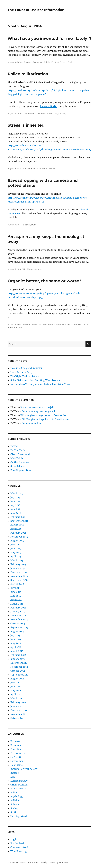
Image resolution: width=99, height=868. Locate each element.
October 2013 (18, 623)
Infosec (14, 773)
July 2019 (15, 497)
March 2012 (17, 698)
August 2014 (17, 584)
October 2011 (18, 718)
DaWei (14, 446)
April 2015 (16, 556)
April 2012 (16, 694)
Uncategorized (19, 816)
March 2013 (17, 651)
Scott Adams (17, 466)
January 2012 (18, 706)
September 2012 (19, 675)
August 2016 (17, 525)
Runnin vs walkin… (32, 423)
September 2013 (19, 627)
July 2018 (15, 505)
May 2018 (16, 513)
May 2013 (16, 643)
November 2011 (19, 714)
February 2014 (18, 608)
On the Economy (20, 462)
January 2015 (18, 568)
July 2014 (15, 588)
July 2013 (15, 635)
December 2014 (19, 572)
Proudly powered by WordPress (54, 863)
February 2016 (18, 533)
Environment (29, 169)
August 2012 (17, 679)
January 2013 (18, 659)
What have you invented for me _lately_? (49, 38)
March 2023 (17, 493)
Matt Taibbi (17, 458)
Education (48, 324)
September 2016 (19, 521)
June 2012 (16, 686)
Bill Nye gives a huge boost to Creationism (44, 415)
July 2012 (15, 683)
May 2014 (16, 596)
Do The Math (18, 450)
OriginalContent (52, 62)
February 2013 (18, 655)
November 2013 (19, 619)
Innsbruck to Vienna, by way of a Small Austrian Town (40, 384)
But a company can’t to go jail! (37, 407)
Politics (45, 113)
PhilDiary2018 (18, 789)
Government (30, 113)
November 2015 (19, 537)
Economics (38, 62)
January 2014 (18, 612)
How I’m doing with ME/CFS (26, 368)
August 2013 (17, 631)
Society (71, 62)
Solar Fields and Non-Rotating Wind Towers (35, 380)
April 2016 (16, 529)
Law (38, 113)
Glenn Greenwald (20, 454)
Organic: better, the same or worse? (44, 281)
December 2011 (19, 710)
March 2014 (17, 604)
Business (28, 62)
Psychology (54, 113)
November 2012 (19, 667)
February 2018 (18, 517)
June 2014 (16, 592)
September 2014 (19, 580)
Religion (15, 800)
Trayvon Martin (49, 106)
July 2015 (15, 545)
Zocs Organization (21, 470)
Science (63, 62)
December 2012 (19, 663)
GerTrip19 (16, 757)
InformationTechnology (24, 769)
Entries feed (17, 843)
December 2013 (19, 616)
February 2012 (18, 702)
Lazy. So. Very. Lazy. (22, 372)
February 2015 (18, 564)
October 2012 (18, 671)
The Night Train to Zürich (25, 376)
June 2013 (16, 639)
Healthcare (42, 169)
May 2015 (16, 552)
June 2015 (16, 548)
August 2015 (17, 541)
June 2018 (16, 509)
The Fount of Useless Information (36, 10)
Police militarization (28, 74)
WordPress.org (19, 851)
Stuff (33, 225)
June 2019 (16, 501)
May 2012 (16, 690)
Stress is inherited (26, 125)
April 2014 (16, 600)
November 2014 (19, 576)
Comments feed (19, 847)
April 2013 (16, 647)
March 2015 (17, 560)
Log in (14, 839)
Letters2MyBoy (19, 781)
